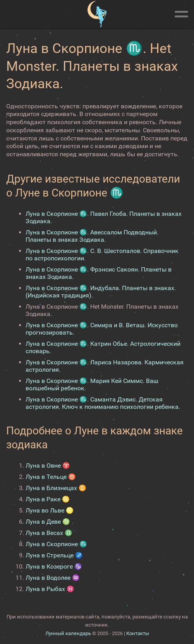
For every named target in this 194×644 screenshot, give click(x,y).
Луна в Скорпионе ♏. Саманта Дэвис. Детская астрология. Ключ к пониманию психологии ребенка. (103, 403)
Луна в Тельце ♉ (51, 477)
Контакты (138, 633)
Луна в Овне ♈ (48, 465)
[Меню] (181, 13)
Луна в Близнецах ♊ (56, 488)
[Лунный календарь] (97, 14)
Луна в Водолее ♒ (53, 578)
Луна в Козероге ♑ (54, 566)
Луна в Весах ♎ (49, 533)
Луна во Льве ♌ (50, 510)
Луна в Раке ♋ (48, 499)
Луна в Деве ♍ (48, 522)
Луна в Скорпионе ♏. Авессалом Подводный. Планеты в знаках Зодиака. (92, 236)
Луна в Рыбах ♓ (50, 589)
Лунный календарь (68, 633)
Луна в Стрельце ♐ (54, 555)
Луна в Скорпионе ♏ (56, 544)
